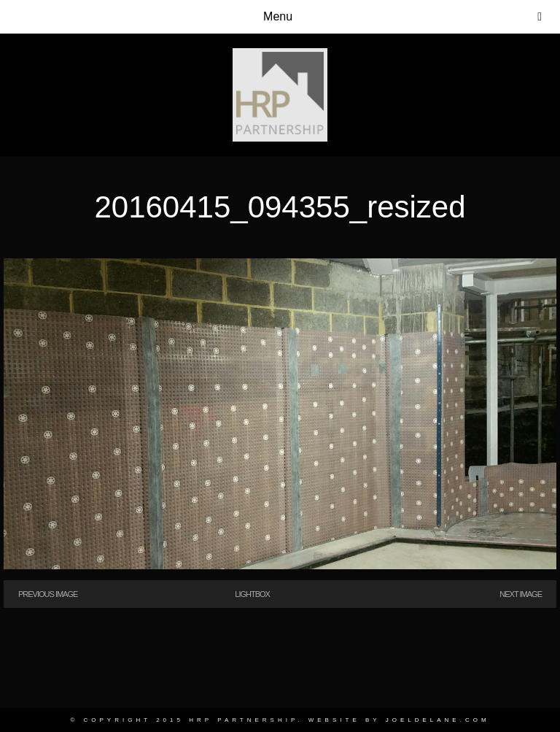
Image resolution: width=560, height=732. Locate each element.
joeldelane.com (438, 720)
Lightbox (252, 594)
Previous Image (48, 594)
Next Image (521, 594)
